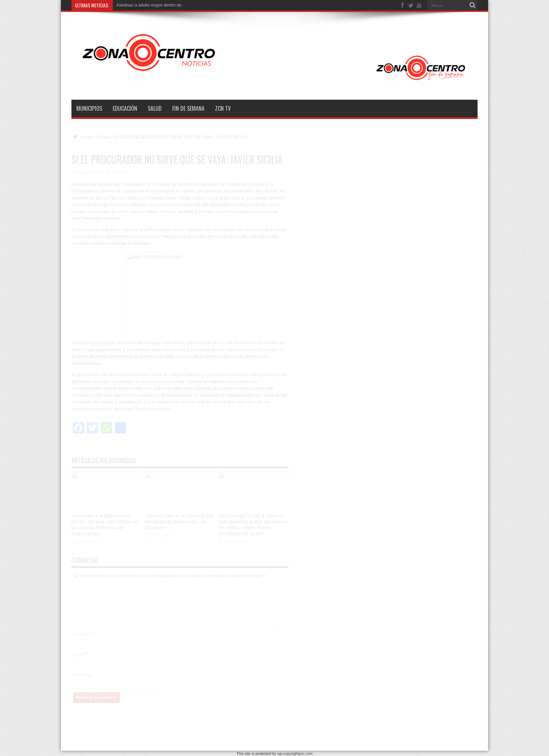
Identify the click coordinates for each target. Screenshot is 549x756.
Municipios (89, 108)
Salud (155, 108)
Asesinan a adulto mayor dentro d (148, 5)
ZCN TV (223, 108)
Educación (125, 108)
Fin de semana (188, 108)
